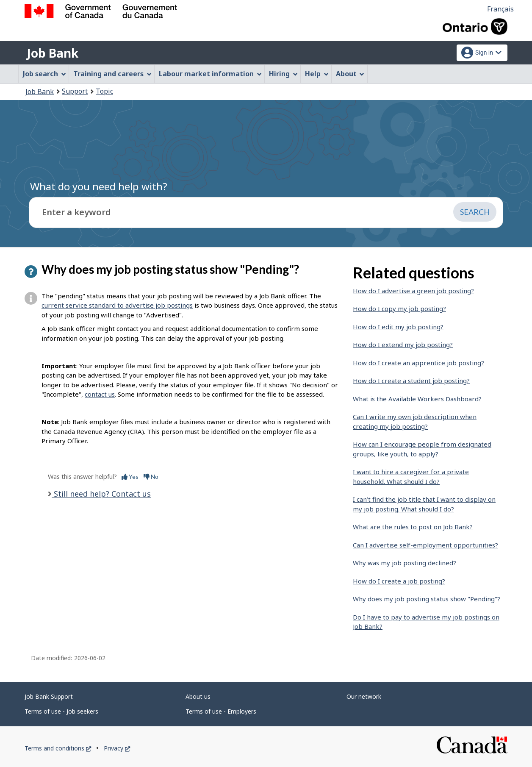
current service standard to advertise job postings (117, 305)
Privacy (117, 748)
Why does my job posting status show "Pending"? (427, 599)
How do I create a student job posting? (411, 381)
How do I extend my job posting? (403, 345)
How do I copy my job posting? (399, 308)
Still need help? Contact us (101, 494)
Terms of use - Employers (221, 711)
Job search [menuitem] (44, 74)
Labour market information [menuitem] (210, 74)
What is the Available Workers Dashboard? (417, 399)
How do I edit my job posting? (398, 327)
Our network (364, 696)
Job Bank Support (49, 696)
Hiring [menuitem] (283, 74)
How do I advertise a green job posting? (413, 291)
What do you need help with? (99, 186)
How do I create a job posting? (399, 581)
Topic (104, 91)
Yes (130, 477)
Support (75, 91)
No (151, 477)
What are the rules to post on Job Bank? (413, 527)
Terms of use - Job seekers (61, 711)
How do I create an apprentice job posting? (418, 363)
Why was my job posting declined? (405, 563)
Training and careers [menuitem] (112, 74)
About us (198, 696)
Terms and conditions (58, 748)
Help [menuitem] (317, 74)
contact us (100, 394)
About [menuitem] (350, 74)
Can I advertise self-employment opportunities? (425, 545)
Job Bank (53, 53)
